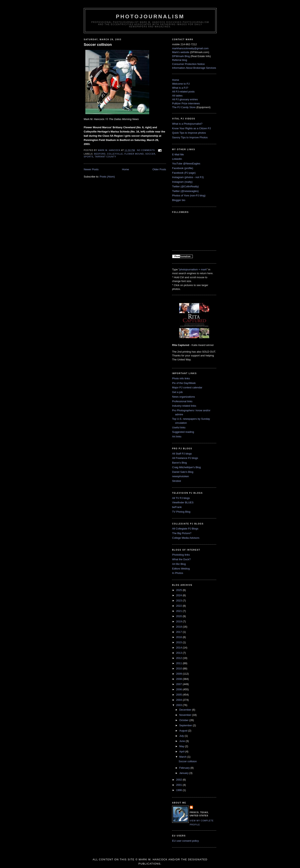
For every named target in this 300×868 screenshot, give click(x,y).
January (184, 773)
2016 (179, 637)
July (182, 736)
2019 (179, 621)
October (184, 720)
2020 (179, 616)
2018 (179, 627)
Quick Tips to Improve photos (189, 133)
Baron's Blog (179, 463)
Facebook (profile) (183, 168)
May (182, 746)
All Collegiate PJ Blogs (185, 529)
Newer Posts (91, 169)
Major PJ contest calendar (187, 387)
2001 (179, 785)
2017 (179, 632)
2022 (179, 606)
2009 (179, 674)
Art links (177, 437)
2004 (179, 700)
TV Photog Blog (181, 512)
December (186, 710)
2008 (179, 679)
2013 (179, 653)
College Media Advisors (186, 538)
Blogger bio (179, 200)
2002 (179, 780)
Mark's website (181, 52)
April (182, 752)
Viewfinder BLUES (183, 502)
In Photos (178, 573)
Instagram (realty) (182, 182)
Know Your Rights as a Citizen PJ (191, 128)
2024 (179, 595)
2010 (179, 668)
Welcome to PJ (181, 84)
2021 (179, 611)
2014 (179, 648)
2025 (179, 590)
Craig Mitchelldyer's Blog (186, 467)
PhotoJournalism (150, 16)
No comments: (147, 150)
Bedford (100, 154)
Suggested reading (183, 432)
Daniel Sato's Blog (183, 472)
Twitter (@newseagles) (185, 191)
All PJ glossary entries (185, 99)
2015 (179, 642)
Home (126, 169)
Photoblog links (181, 555)
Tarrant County (106, 157)
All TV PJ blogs (181, 498)
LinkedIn (177, 159)
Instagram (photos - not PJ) (188, 177)
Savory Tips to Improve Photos (190, 137)
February (185, 768)
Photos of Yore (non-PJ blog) (189, 195)
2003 (179, 705)
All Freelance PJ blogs (185, 458)
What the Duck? (181, 559)
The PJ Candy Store (184, 107)
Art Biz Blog (179, 564)
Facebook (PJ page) (184, 173)
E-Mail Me (178, 154)
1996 (179, 790)
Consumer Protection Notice (188, 64)
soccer (150, 154)
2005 (179, 695)
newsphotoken (181, 476)
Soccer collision (98, 45)
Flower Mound (134, 154)
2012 (179, 658)
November (186, 715)
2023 (179, 601)
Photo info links (181, 378)
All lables (177, 96)
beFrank (177, 507)
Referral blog (180, 60)
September (186, 725)
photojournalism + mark (193, 269)
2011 (179, 663)
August (184, 731)
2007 (179, 684)
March (183, 757)
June (183, 741)
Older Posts (159, 169)
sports (89, 157)
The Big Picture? (182, 533)
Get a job (177, 392)
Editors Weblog (181, 569)
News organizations (183, 397)
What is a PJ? (180, 88)
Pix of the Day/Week (184, 383)
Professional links (182, 401)
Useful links (179, 427)
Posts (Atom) (107, 177)
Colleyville (115, 154)
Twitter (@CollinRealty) (185, 186)
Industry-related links (184, 406)
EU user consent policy (185, 841)
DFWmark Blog (181, 56)
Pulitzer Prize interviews (186, 103)
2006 (179, 689)
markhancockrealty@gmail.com (190, 48)
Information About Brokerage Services (194, 68)
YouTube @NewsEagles (186, 164)
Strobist (177, 481)
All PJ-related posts (183, 92)
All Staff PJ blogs (182, 454)
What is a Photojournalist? (187, 124)
